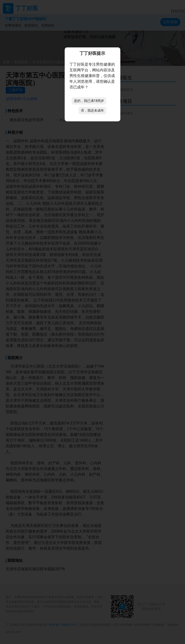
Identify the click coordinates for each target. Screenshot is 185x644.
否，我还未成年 (92, 110)
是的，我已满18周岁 (89, 101)
